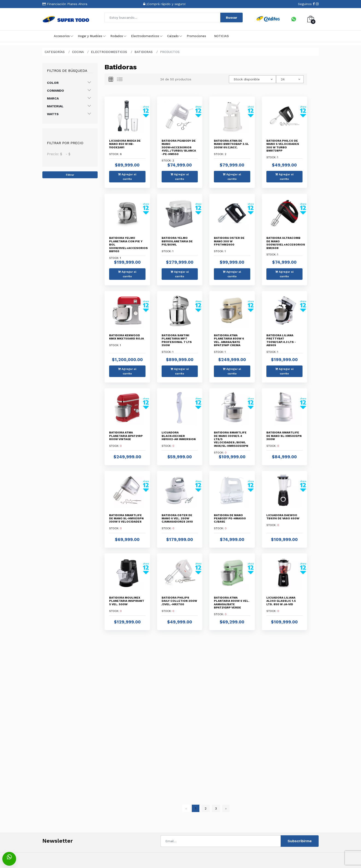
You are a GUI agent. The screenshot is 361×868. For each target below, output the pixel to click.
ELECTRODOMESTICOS (109, 52)
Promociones (196, 36)
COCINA (78, 52)
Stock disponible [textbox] (247, 79)
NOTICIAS (221, 36)
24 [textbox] (283, 79)
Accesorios (62, 36)
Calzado (173, 36)
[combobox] (252, 79)
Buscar (231, 18)
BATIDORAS (144, 52)
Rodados (117, 36)
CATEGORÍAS (55, 52)
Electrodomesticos (145, 36)
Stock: (125, 147)
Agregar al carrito (127, 177)
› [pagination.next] (226, 808)
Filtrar (70, 175)
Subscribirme (300, 841)
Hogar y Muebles (90, 36)
